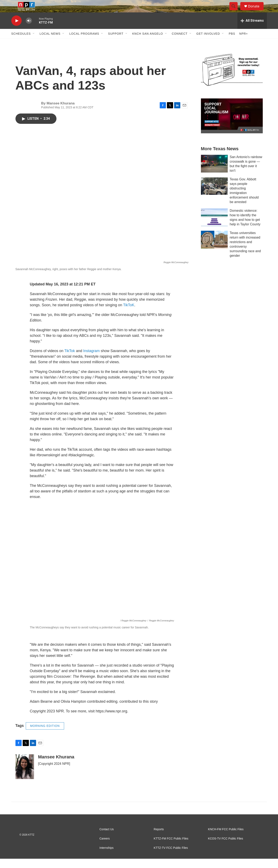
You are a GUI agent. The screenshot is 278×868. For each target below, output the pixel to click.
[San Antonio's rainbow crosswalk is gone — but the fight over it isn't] (214, 173)
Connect (180, 43)
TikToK (129, 314)
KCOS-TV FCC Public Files (225, 848)
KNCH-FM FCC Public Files (226, 839)
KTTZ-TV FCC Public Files (171, 857)
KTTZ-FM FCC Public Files (171, 848)
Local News (50, 43)
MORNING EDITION (45, 735)
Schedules (21, 43)
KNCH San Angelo (148, 43)
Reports (159, 839)
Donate (256, 11)
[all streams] (252, 30)
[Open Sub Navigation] (34, 43)
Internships (107, 857)
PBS (232, 43)
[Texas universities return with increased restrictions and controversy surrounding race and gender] (214, 249)
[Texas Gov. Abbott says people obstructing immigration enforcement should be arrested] (214, 195)
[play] (16, 30)
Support (116, 43)
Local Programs (84, 43)
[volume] (29, 30)
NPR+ (244, 43)
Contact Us (107, 839)
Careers (105, 848)
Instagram (91, 360)
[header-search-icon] (236, 11)
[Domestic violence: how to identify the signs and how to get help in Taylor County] (214, 227)
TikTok (70, 360)
